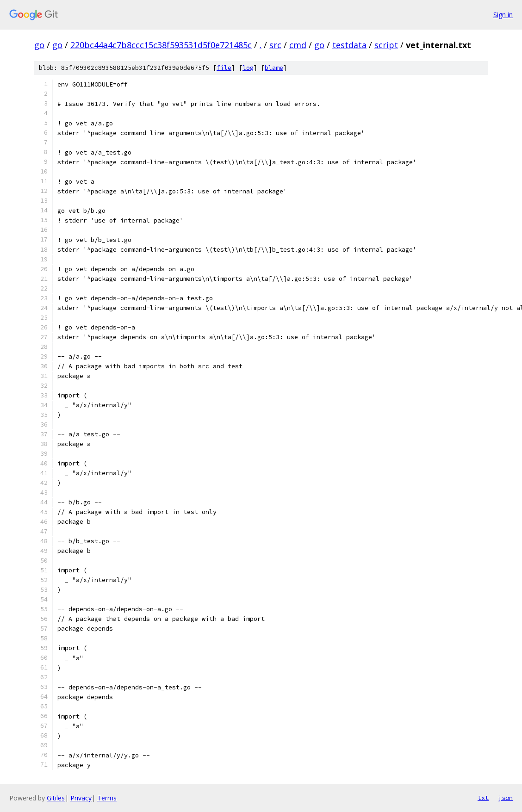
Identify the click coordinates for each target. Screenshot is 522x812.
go (39, 45)
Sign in (503, 15)
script (386, 45)
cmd (298, 45)
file (224, 68)
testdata (349, 45)
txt (483, 798)
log (248, 68)
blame (274, 68)
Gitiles (56, 798)
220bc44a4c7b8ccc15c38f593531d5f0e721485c (161, 45)
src (275, 45)
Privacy (81, 798)
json (505, 798)
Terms (107, 798)
